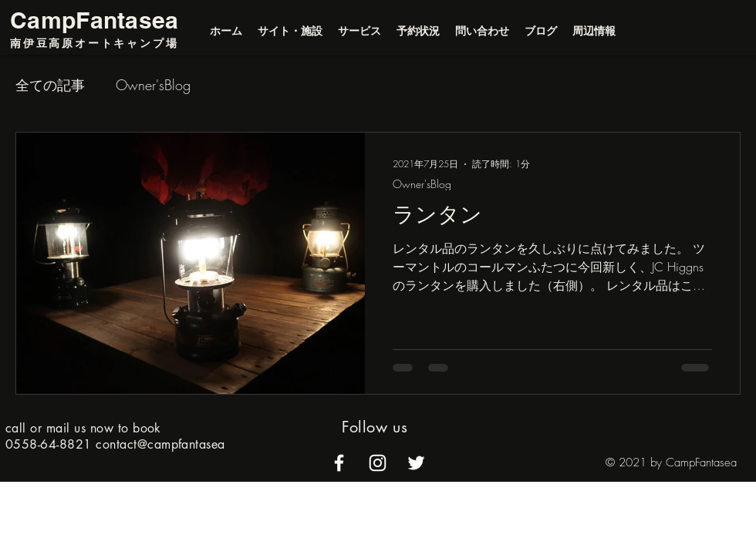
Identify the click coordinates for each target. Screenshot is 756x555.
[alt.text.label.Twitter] (416, 463)
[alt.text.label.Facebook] (339, 463)
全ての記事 (50, 85)
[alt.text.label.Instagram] (378, 463)
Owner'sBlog (153, 85)
